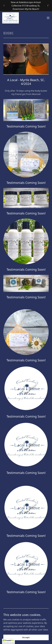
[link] (11, 18)
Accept (26, 637)
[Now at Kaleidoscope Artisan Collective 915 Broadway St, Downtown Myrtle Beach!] (26, 6)
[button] (48, 18)
